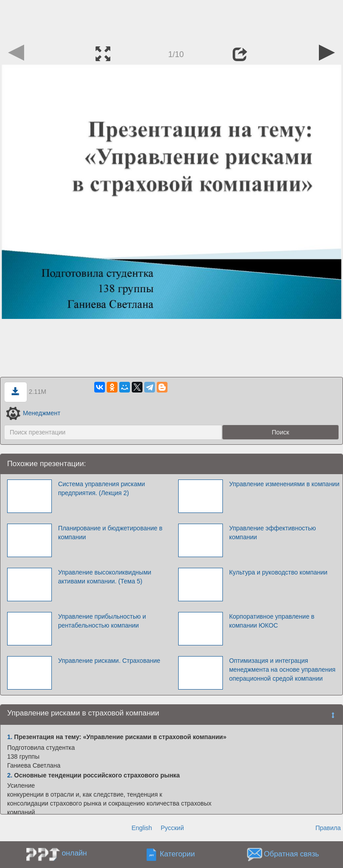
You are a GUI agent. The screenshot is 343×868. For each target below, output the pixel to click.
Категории (178, 854)
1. (10, 737)
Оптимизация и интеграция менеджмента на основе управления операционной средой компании (282, 670)
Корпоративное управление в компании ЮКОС (272, 621)
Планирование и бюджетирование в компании (110, 533)
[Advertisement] (171, 20)
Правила (328, 828)
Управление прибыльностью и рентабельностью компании (102, 621)
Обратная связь (292, 854)
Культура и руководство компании (278, 572)
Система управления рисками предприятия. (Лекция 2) (102, 488)
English (142, 828)
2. (10, 775)
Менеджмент (33, 413)
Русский (172, 828)
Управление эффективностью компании (272, 533)
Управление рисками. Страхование (109, 661)
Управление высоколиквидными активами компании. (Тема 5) (105, 577)
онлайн (74, 853)
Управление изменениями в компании (284, 484)
